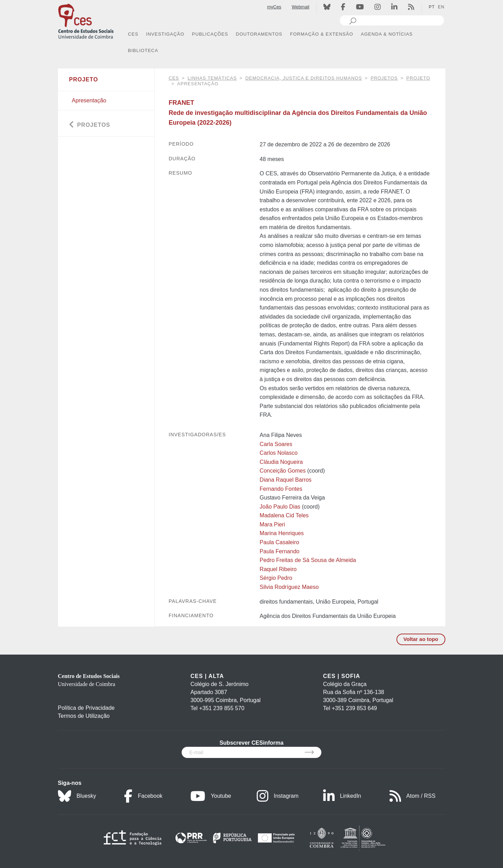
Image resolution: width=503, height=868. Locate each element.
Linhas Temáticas (212, 78)
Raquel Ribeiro (278, 569)
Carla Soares (276, 444)
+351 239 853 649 (354, 708)
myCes (274, 7)
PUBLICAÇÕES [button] (210, 34)
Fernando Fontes (281, 489)
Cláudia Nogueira (281, 462)
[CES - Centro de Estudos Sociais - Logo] (86, 20)
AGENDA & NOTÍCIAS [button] (387, 34)
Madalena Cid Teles (284, 515)
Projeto (418, 78)
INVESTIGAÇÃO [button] (165, 34)
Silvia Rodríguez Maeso (289, 587)
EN (441, 7)
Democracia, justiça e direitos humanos (304, 78)
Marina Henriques (282, 533)
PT (432, 7)
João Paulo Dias (280, 507)
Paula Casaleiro (279, 542)
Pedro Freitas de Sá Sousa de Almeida (308, 560)
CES (174, 78)
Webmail (300, 7)
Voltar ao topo (421, 639)
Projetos (384, 78)
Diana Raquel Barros (286, 480)
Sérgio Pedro (276, 578)
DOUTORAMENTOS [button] (259, 34)
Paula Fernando (279, 551)
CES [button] (133, 34)
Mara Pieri (272, 524)
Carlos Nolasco (278, 453)
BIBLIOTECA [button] (143, 50)
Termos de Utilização (84, 716)
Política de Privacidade (86, 708)
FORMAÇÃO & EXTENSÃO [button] (322, 34)
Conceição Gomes (283, 471)
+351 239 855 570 (222, 708)
